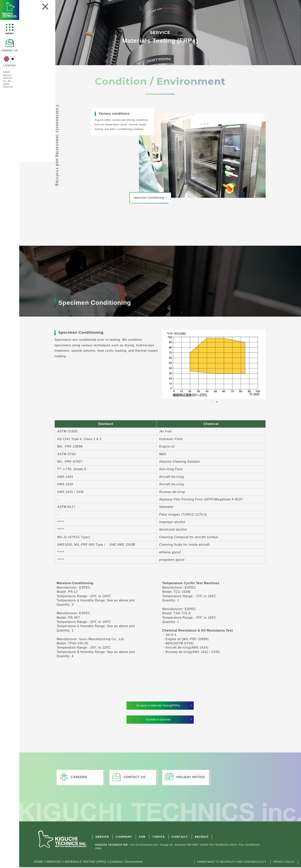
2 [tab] (217, 402)
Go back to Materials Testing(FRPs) (158, 706)
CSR (142, 838)
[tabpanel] (214, 365)
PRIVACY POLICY (284, 863)
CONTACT (180, 838)
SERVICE (102, 838)
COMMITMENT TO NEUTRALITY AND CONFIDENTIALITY (232, 863)
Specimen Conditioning (150, 198)
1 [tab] (211, 402)
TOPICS (158, 838)
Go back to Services (158, 720)
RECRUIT (202, 838)
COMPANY (124, 838)
